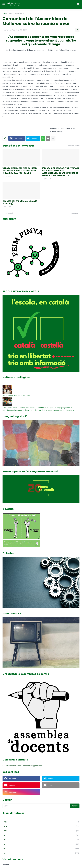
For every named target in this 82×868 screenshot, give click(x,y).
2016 (41, 840)
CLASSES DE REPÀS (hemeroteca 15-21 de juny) (20, 202)
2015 (41, 844)
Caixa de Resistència (16, 13)
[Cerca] (79, 4)
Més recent (8, 213)
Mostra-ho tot (74, 146)
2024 (41, 831)
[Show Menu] (3, 4)
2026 (41, 822)
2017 (41, 835)
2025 (41, 826)
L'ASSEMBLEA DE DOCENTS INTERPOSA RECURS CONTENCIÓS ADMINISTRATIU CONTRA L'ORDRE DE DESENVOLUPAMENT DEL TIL (61, 172)
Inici (4, 13)
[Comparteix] (77, 30)
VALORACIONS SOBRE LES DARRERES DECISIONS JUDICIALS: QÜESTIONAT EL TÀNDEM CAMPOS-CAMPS (20, 171)
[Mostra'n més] (53, 138)
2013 (41, 853)
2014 (41, 849)
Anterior (75, 213)
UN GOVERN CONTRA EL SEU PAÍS (16, 395)
